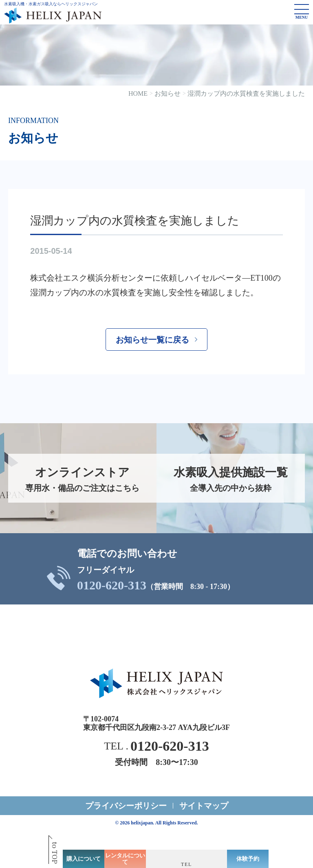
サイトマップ (204, 806)
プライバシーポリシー (126, 806)
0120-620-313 (112, 585)
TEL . (156, 746)
